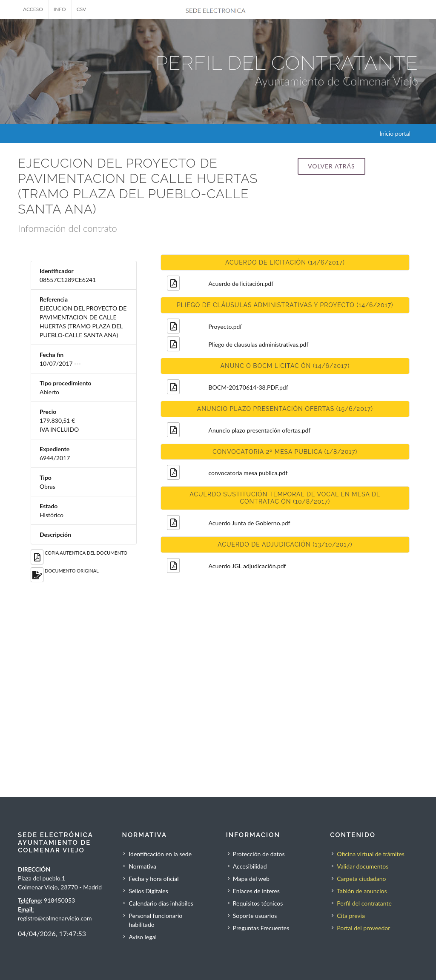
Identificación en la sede (160, 854)
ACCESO (33, 9)
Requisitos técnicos (258, 903)
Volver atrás (331, 166)
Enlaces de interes (256, 891)
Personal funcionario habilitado (155, 920)
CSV (82, 9)
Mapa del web (251, 879)
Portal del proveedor (363, 928)
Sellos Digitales (148, 891)
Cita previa (351, 916)
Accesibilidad (250, 866)
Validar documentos (363, 866)
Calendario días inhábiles (161, 903)
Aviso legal (142, 937)
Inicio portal (395, 133)
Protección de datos (259, 854)
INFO (60, 9)
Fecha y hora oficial (153, 879)
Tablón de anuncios (362, 891)
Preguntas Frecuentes (261, 928)
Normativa (142, 866)
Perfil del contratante (364, 903)
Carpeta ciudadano (361, 879)
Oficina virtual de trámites (371, 854)
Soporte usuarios (255, 916)
